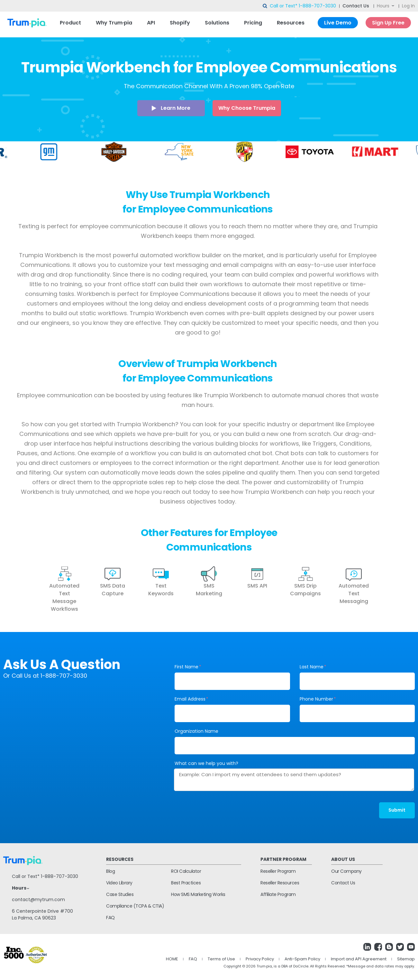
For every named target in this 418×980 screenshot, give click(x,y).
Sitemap (406, 959)
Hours (383, 6)
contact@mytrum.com (38, 900)
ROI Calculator (186, 871)
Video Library (119, 883)
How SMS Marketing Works (198, 894)
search (265, 6)
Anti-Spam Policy (302, 959)
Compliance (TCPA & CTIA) (135, 906)
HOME (172, 959)
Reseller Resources (280, 883)
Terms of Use (221, 959)
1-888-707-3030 (317, 6)
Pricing (253, 23)
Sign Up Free (388, 23)
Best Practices (186, 883)
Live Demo (338, 23)
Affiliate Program (278, 894)
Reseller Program (278, 871)
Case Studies (120, 894)
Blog (110, 871)
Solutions (217, 23)
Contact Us (356, 6)
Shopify (180, 23)
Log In (408, 6)
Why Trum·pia (114, 23)
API (151, 23)
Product (70, 23)
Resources (291, 23)
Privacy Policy (260, 959)
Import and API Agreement (359, 959)
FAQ (110, 918)
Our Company (346, 871)
